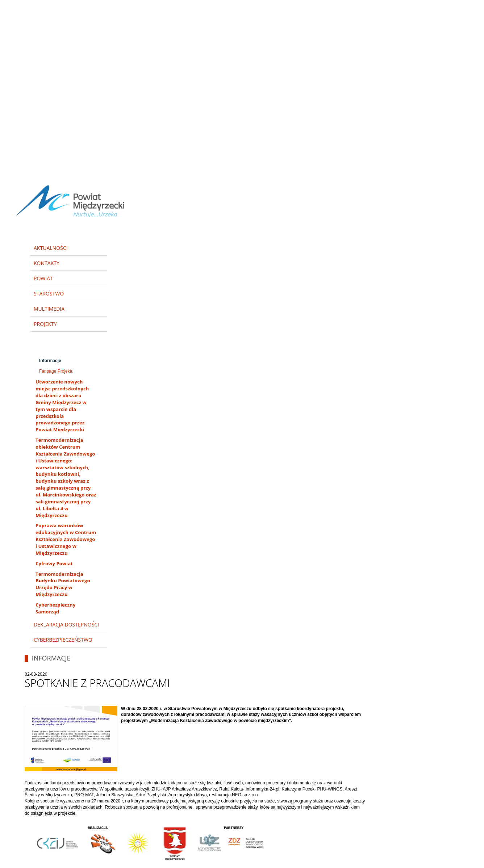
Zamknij (469, 6)
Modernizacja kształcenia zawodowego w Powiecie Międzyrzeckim (66, 343)
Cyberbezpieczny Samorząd (55, 608)
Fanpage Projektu (56, 371)
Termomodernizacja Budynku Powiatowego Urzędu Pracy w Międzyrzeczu (63, 584)
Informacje (50, 361)
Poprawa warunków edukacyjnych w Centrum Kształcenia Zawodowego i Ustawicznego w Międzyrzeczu (66, 539)
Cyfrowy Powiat (54, 563)
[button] (469, 6)
